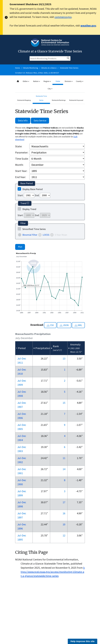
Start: (20, 195)
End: (37, 195)
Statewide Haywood (76, 100)
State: (19, 146)
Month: (19, 165)
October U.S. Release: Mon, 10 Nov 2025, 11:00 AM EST (37, 73)
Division (69, 81)
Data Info (23, 120)
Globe (26, 81)
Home (18, 68)
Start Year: (21, 171)
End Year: (20, 177)
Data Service (40, 120)
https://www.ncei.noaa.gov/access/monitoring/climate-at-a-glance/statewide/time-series (53, 572)
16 (64, 513)
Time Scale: (22, 159)
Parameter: (22, 152)
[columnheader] (24, 348)
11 (64, 458)
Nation (37, 81)
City (50, 89)
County (80, 81)
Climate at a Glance (49, 68)
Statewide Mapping (24, 100)
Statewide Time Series (69, 68)
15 (64, 403)
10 (64, 524)
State (58, 81)
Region (47, 81)
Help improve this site (83, 641)
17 (64, 502)
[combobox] (50, 85)
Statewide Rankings (59, 100)
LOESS (46, 235)
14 (64, 469)
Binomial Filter (30, 235)
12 (64, 535)
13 (64, 358)
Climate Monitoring (30, 68)
